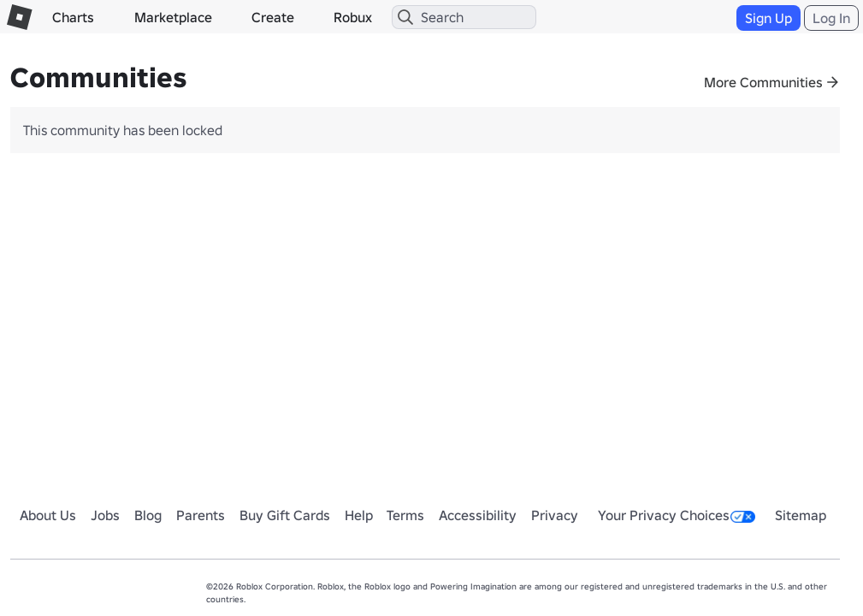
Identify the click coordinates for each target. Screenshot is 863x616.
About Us (48, 515)
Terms (405, 515)
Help (359, 515)
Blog (148, 515)
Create (273, 17)
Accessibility (478, 515)
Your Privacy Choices (677, 515)
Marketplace (173, 17)
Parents (201, 515)
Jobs (105, 515)
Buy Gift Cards (285, 515)
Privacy (555, 515)
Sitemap (801, 515)
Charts (73, 17)
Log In (831, 18)
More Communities (763, 82)
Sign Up (768, 18)
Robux (353, 17)
